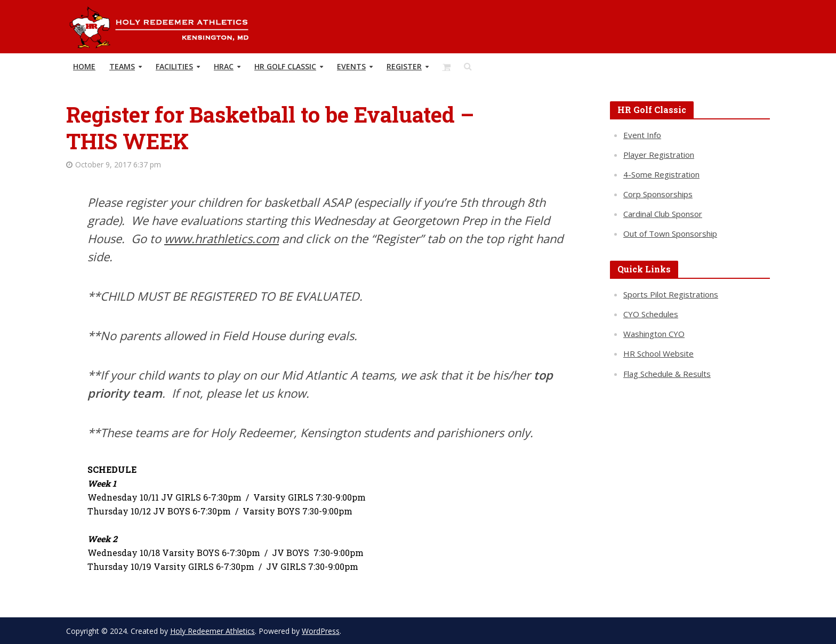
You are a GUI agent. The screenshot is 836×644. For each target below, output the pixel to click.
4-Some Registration (661, 174)
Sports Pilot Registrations (671, 294)
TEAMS (122, 66)
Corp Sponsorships (658, 194)
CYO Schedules (651, 314)
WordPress (321, 631)
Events (351, 66)
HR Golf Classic (285, 66)
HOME (84, 66)
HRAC (224, 66)
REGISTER (404, 66)
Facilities (174, 66)
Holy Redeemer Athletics (212, 631)
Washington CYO (654, 334)
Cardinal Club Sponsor (663, 214)
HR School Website (658, 353)
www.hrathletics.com (222, 238)
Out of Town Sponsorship (670, 234)
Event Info (642, 135)
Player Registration (659, 155)
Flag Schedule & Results (667, 374)
